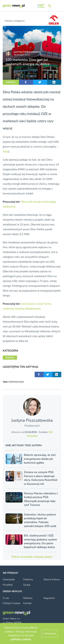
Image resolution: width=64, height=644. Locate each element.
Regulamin (49, 598)
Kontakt (27, 603)
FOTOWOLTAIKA (16, 382)
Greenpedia (9, 579)
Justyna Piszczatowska (27, 52)
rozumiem (50, 633)
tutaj (5, 151)
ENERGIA (11, 82)
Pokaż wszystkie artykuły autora (32, 557)
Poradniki (8, 585)
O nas (6, 598)
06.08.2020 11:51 (22, 55)
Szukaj (27, 585)
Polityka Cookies (12, 603)
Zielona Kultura (52, 579)
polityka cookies (21, 639)
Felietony (28, 579)
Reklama (28, 598)
